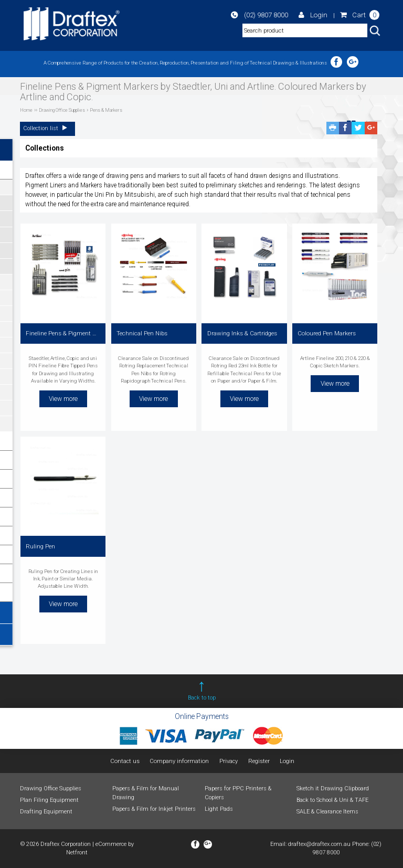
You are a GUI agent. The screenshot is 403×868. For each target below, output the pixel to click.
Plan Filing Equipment (49, 800)
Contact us (126, 761)
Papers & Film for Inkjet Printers (154, 808)
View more (63, 397)
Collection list (48, 128)
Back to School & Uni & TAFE (332, 800)
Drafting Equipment (46, 812)
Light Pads (219, 808)
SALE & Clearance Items (327, 812)
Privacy (228, 761)
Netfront (77, 853)
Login (323, 16)
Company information (180, 761)
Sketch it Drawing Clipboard (333, 788)
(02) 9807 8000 (278, 16)
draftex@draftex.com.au (319, 844)
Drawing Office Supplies (51, 788)
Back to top (202, 698)
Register (258, 761)
